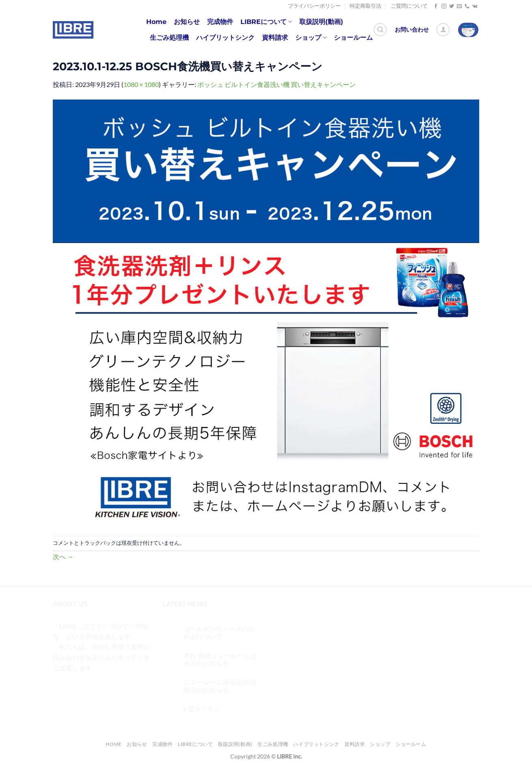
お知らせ (187, 22)
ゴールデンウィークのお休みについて (219, 633)
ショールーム (353, 38)
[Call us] (467, 6)
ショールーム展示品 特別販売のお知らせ (220, 686)
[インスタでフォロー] (444, 6)
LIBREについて (266, 22)
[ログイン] (443, 30)
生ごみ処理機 (169, 38)
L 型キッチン (202, 708)
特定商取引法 (365, 6)
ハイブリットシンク (225, 38)
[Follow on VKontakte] (475, 6)
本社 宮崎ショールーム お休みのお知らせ (221, 659)
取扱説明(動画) (321, 22)
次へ (63, 556)
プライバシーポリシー (314, 6)
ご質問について (409, 6)
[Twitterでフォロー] (452, 6)
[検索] (380, 30)
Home (156, 22)
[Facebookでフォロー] (436, 6)
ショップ (311, 38)
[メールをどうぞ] (459, 6)
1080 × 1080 (141, 84)
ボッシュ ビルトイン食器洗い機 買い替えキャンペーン (277, 84)
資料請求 (275, 38)
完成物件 (220, 22)
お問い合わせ (412, 30)
